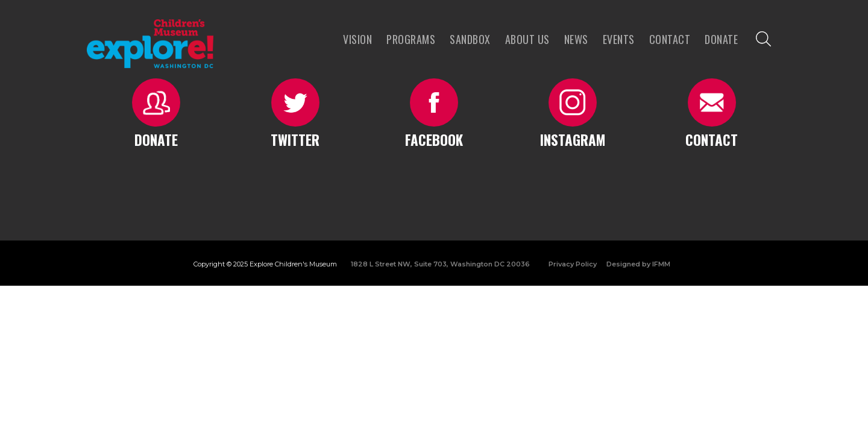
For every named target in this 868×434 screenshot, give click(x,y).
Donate (721, 39)
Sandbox (470, 39)
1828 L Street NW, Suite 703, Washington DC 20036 (440, 264)
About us (527, 39)
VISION (357, 39)
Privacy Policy (573, 264)
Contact (670, 39)
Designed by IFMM (638, 264)
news (576, 39)
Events (619, 39)
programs (411, 39)
